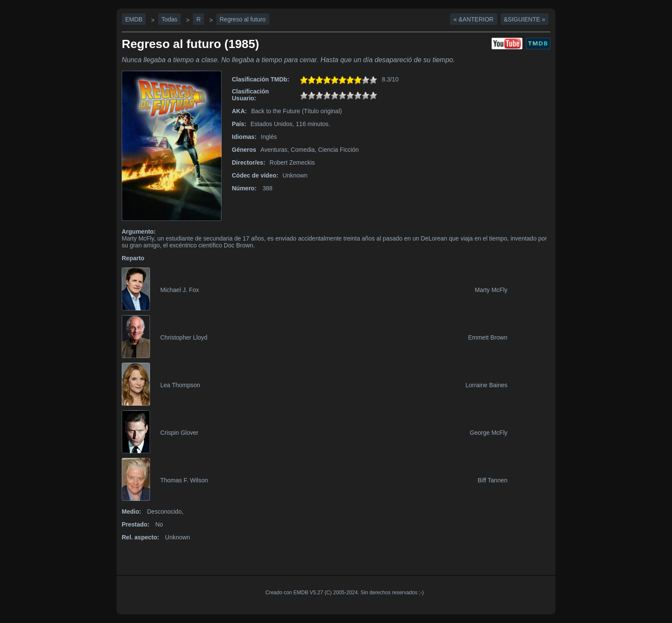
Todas (169, 19)
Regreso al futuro (243, 19)
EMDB (134, 19)
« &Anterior (473, 19)
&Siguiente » (525, 19)
